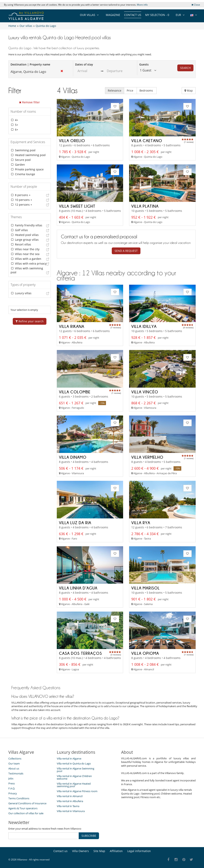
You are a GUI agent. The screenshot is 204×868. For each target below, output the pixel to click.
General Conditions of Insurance (27, 803)
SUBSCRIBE (89, 836)
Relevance (115, 90)
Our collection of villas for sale (26, 813)
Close (196, 5)
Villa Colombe (75, 392)
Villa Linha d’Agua (78, 588)
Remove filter (29, 102)
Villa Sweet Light (77, 206)
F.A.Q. (12, 788)
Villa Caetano (147, 141)
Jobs (11, 778)
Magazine (113, 15)
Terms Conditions (19, 798)
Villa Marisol (146, 588)
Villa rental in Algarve (69, 759)
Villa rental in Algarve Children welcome (74, 777)
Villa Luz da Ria (75, 523)
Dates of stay (84, 64)
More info (142, 5)
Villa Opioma (145, 653)
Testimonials (16, 773)
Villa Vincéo (145, 392)
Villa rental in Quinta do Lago (74, 763)
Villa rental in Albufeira (70, 801)
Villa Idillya (144, 326)
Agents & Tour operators (23, 808)
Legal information (139, 851)
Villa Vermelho (147, 457)
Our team (14, 763)
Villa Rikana (72, 326)
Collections (15, 759)
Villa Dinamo (73, 457)
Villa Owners (80, 851)
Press (12, 783)
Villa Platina (145, 206)
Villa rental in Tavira (68, 806)
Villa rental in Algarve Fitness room (77, 791)
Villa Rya (141, 523)
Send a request (126, 251)
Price (130, 90)
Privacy (13, 793)
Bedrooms (147, 90)
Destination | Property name (30, 64)
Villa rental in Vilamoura (71, 811)
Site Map (99, 851)
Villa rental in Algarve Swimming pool (76, 770)
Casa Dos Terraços (80, 653)
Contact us (133, 15)
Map (189, 90)
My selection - (157, 15)
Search (185, 68)
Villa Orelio (72, 141)
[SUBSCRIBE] (44, 836)
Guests (144, 64)
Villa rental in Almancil (70, 796)
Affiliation (116, 851)
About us (14, 768)
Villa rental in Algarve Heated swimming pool (74, 785)
